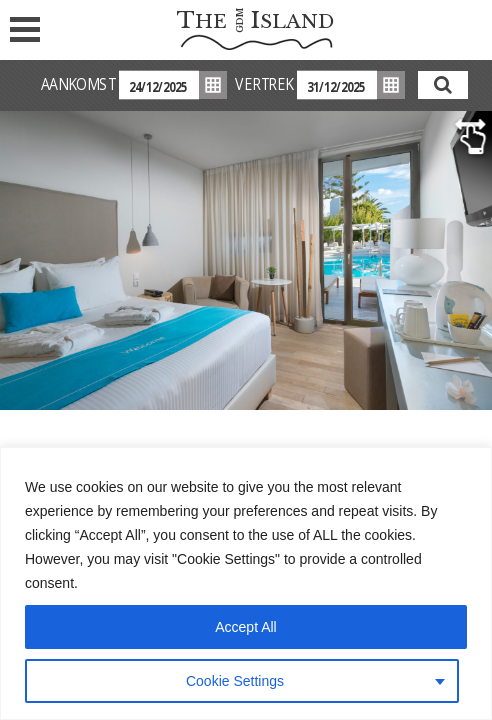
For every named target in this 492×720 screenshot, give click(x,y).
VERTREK (263, 84)
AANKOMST (78, 84)
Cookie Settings (235, 681)
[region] (246, 583)
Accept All (245, 627)
